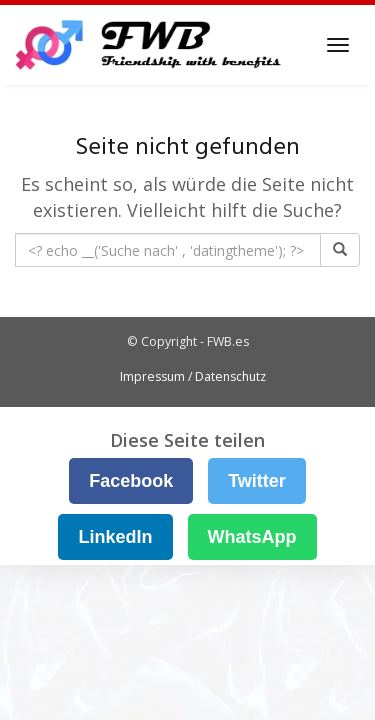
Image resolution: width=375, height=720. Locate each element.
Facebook (131, 481)
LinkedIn (115, 537)
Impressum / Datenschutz (193, 376)
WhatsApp (252, 537)
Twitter (257, 481)
